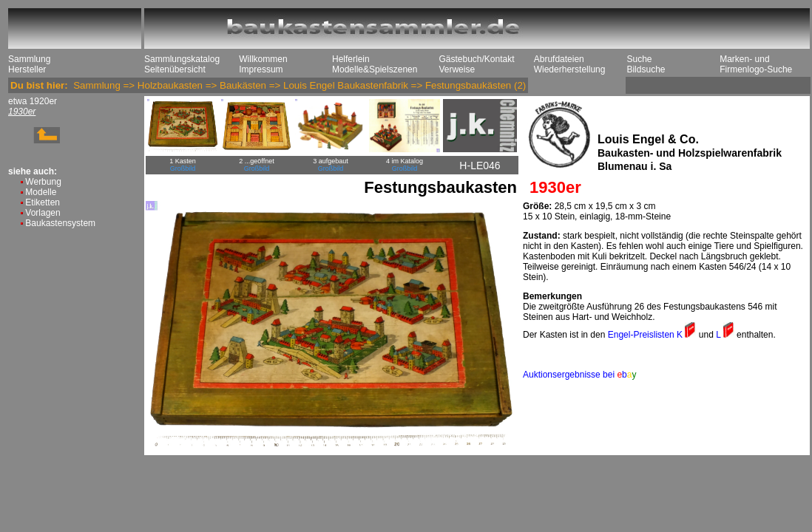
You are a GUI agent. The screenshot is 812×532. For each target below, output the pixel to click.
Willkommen (263, 59)
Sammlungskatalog (182, 59)
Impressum (261, 69)
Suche (639, 59)
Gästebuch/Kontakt (476, 59)
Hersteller (27, 69)
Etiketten (43, 202)
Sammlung (29, 59)
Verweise (457, 69)
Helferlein (351, 59)
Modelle (41, 192)
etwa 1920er (33, 101)
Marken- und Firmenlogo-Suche (756, 64)
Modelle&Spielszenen (375, 69)
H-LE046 (480, 166)
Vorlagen (43, 213)
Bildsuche (646, 69)
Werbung (43, 182)
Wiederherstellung (570, 69)
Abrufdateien (559, 59)
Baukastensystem (60, 223)
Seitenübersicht (175, 69)
